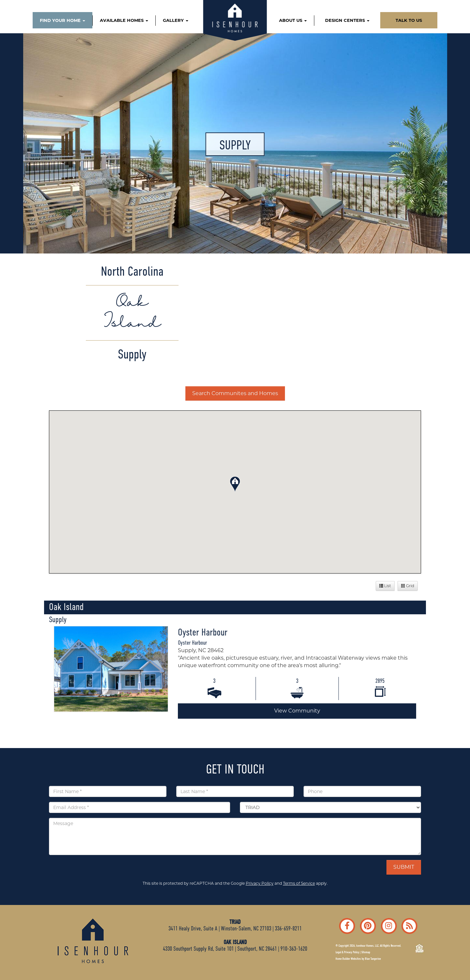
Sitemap (366, 952)
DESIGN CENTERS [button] (347, 20)
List (385, 586)
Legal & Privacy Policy (347, 952)
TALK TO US (409, 20)
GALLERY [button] (176, 20)
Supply (58, 620)
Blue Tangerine (373, 959)
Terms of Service (299, 883)
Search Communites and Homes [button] (235, 393)
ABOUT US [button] (293, 20)
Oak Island (66, 607)
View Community (297, 711)
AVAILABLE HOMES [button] (124, 20)
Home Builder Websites (348, 959)
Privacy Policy (260, 883)
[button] (235, 483)
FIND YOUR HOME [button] (63, 20)
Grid (408, 586)
